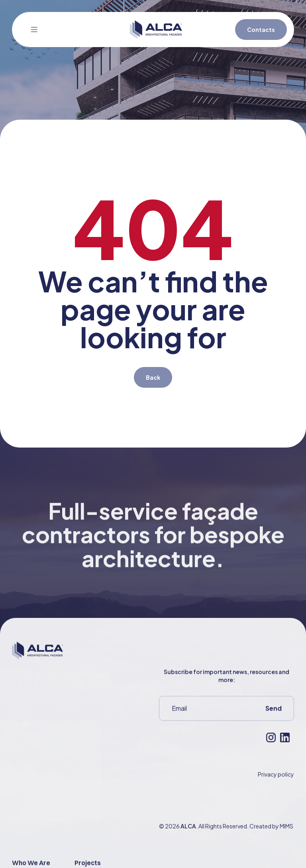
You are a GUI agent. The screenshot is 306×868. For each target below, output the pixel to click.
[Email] (206, 719)
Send (274, 719)
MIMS (286, 836)
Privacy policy (276, 785)
